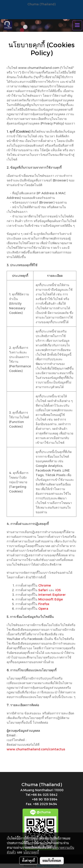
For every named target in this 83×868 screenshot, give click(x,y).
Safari (43, 590)
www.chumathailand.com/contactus (36, 749)
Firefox (44, 604)
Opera (43, 609)
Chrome (45, 585)
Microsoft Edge (51, 599)
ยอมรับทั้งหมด (52, 860)
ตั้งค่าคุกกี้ (28, 860)
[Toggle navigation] (77, 25)
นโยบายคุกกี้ (31, 852)
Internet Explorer (52, 595)
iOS (58, 590)
